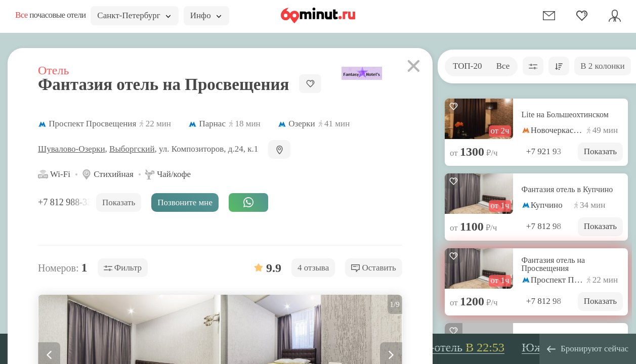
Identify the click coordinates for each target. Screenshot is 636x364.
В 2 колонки (602, 66)
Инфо (206, 15)
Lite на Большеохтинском (565, 115)
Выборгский (132, 149)
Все (503, 66)
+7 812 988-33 (66, 202)
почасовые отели (50, 15)
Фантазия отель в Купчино (567, 190)
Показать (600, 151)
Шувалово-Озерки (72, 149)
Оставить (374, 268)
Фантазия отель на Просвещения (554, 264)
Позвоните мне (185, 202)
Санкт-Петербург (134, 15)
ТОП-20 (467, 66)
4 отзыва (313, 268)
